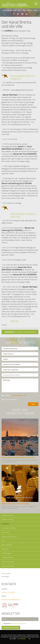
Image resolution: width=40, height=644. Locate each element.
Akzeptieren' (14, 395)
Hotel (3, 541)
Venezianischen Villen (8, 562)
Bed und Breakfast (7, 545)
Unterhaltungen (6, 553)
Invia (33, 404)
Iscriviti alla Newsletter (9, 399)
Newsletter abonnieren (11, 628)
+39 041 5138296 (8, 593)
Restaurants (5, 549)
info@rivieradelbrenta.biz (11, 600)
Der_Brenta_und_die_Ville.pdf (20, 332)
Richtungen (5, 577)
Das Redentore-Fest (7, 515)
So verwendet (22, 639)
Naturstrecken (6, 532)
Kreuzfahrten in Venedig (9, 528)
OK (29, 639)
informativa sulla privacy (19, 395)
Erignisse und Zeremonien (9, 537)
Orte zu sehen (6, 573)
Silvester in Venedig (7, 520)
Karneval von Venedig (8, 566)
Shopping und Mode (7, 558)
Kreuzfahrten (5, 524)
